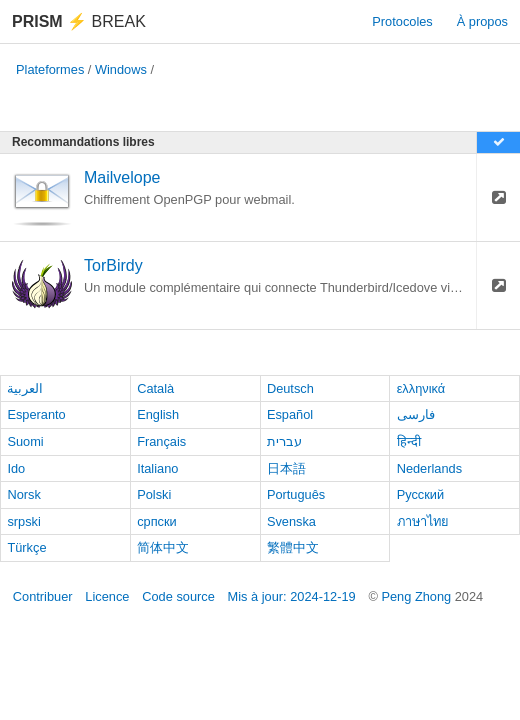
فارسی (416, 414)
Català (155, 388)
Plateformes (50, 69)
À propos (482, 21)
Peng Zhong (417, 596)
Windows (121, 69)
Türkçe (26, 547)
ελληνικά (421, 388)
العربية (25, 388)
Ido (16, 468)
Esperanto (36, 414)
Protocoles (402, 21)
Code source (178, 596)
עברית (284, 441)
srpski (23, 521)
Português (296, 494)
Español (290, 414)
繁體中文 (293, 547)
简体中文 (163, 547)
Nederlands (429, 468)
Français (161, 441)
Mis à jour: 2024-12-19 (292, 596)
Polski (154, 494)
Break (79, 21)
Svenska (291, 521)
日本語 (286, 468)
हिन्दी (409, 441)
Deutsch (290, 388)
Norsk (23, 494)
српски (157, 521)
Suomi (25, 441)
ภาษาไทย (423, 521)
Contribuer (43, 596)
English (158, 414)
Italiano (157, 468)
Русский (420, 494)
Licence (107, 596)
